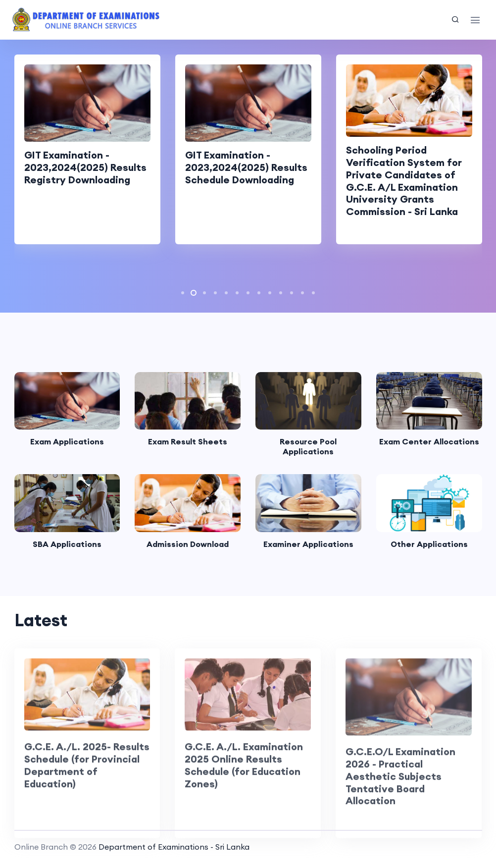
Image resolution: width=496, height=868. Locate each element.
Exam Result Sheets (188, 441)
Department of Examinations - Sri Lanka (174, 847)
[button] (183, 293)
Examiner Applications (308, 544)
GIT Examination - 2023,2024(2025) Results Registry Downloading (85, 167)
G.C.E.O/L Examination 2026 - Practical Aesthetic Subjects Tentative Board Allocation (400, 797)
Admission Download (188, 544)
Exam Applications (67, 441)
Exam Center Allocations (429, 441)
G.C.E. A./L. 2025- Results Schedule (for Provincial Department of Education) (87, 786)
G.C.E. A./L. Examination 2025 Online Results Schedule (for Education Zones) (244, 786)
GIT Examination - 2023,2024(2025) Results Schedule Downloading (246, 167)
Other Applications (429, 544)
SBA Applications (67, 544)
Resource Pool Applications (308, 446)
